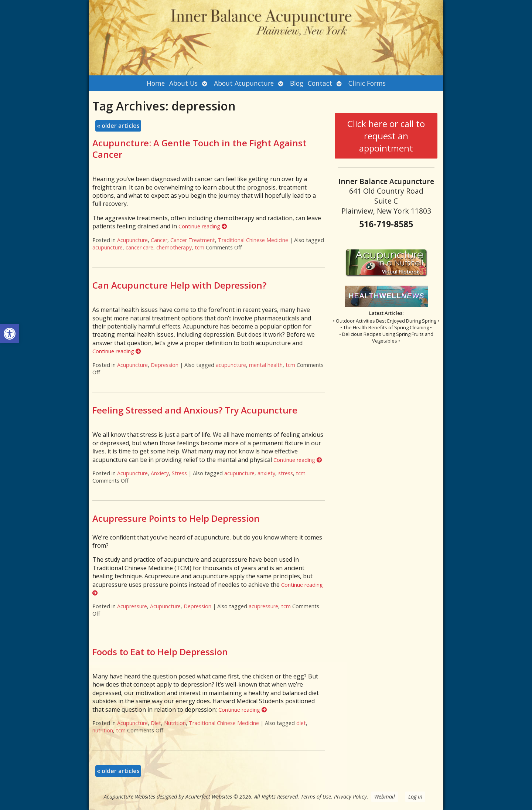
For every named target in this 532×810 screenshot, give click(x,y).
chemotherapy (174, 247)
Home (156, 83)
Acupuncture (132, 240)
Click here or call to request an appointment (386, 136)
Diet (156, 723)
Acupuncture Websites (129, 797)
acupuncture (108, 247)
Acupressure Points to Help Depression (176, 518)
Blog (297, 83)
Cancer (159, 240)
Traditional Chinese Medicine (253, 240)
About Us (183, 83)
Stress (179, 473)
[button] (10, 334)
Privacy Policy (350, 797)
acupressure (263, 606)
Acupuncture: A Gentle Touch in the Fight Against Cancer (199, 149)
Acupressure (132, 606)
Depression (165, 365)
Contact (320, 83)
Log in (415, 797)
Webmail (385, 797)
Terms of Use (316, 797)
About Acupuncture (244, 83)
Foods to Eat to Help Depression (160, 652)
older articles (118, 126)
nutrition (103, 730)
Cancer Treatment (193, 240)
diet (301, 723)
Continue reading (203, 226)
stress (286, 473)
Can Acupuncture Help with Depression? (179, 285)
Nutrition (175, 723)
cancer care (139, 247)
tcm (199, 247)
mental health (266, 365)
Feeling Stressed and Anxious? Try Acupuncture (195, 410)
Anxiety (160, 473)
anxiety (266, 473)
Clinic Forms (367, 83)
